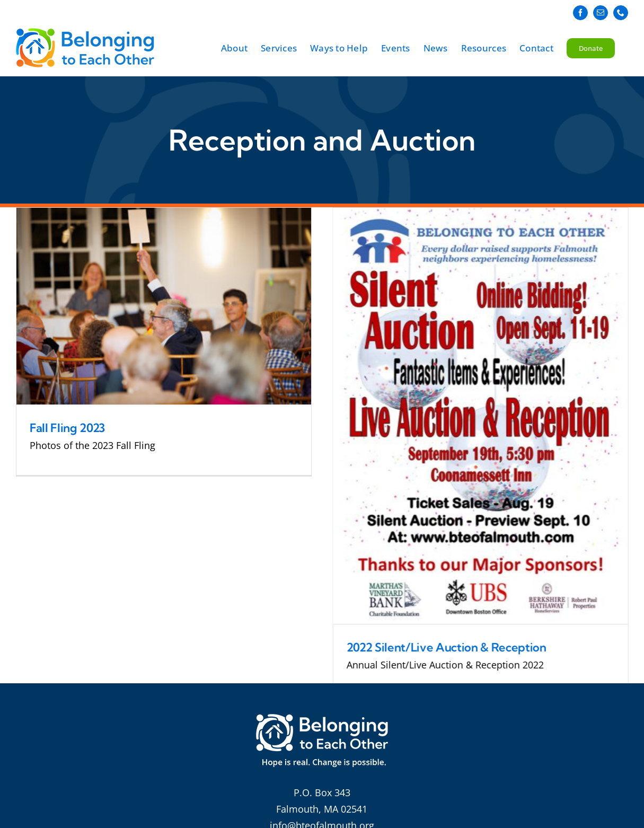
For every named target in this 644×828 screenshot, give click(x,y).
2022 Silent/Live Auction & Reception (436, 647)
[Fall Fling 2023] (164, 306)
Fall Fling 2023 (67, 428)
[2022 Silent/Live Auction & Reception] (470, 416)
